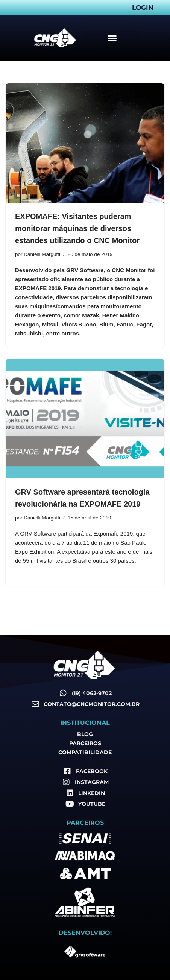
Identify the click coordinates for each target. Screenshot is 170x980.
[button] (112, 38)
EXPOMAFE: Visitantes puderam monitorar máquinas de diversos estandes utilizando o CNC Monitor (77, 228)
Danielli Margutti (42, 254)
